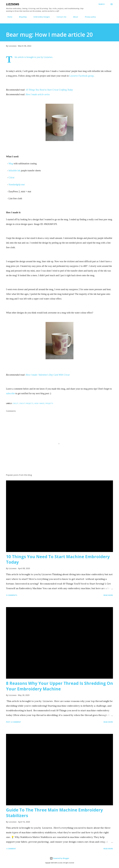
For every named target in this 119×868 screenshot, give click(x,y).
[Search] (102, 4)
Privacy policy (89, 17)
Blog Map (21, 17)
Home (8, 17)
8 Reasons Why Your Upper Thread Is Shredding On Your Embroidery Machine (59, 686)
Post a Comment (14, 722)
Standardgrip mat (17, 184)
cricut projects (26, 403)
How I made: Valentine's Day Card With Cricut (48, 375)
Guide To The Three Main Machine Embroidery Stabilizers (54, 813)
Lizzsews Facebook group (81, 76)
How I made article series (38, 94)
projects (49, 403)
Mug (11, 163)
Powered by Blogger (59, 858)
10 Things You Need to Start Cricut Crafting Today (49, 90)
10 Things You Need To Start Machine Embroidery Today (58, 559)
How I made (39, 403)
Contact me (60, 17)
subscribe (10, 393)
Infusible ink (15, 170)
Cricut (12, 177)
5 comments (12, 595)
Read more (108, 595)
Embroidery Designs (40, 17)
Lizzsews (13, 4)
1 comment (11, 849)
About (74, 17)
